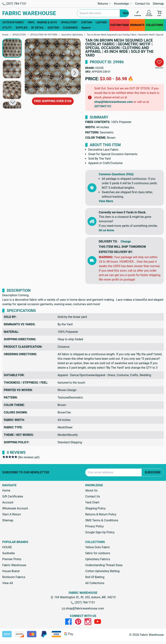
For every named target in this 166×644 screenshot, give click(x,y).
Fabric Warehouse (14, 565)
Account (8, 502)
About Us (91, 490)
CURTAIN (87, 22)
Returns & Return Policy (101, 514)
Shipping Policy (95, 508)
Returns (104, 4)
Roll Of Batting (95, 577)
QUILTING (54, 28)
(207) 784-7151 (14, 4)
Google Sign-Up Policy (100, 532)
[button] (75, 73)
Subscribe (153, 472)
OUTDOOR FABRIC (14, 22)
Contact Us (142, 4)
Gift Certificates (13, 496)
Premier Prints (12, 559)
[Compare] (138, 13)
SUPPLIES (23, 28)
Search (129, 13)
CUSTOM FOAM (119, 25)
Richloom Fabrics (14, 577)
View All (8, 583)
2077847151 (103, 106)
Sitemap (158, 4)
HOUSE (100, 68)
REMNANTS (137, 25)
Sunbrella (8, 553)
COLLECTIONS (154, 25)
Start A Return (12, 514)
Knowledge (123, 4)
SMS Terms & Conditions (102, 520)
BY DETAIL (39, 28)
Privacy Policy (95, 526)
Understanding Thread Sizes (104, 565)
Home (6, 490)
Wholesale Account (15, 508)
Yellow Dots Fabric (98, 547)
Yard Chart (92, 502)
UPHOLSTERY (70, 22)
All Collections (95, 583)
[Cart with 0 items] (159, 13)
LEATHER (102, 22)
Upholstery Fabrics (98, 559)
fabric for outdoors (98, 553)
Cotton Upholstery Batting (102, 571)
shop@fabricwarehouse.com (114, 102)
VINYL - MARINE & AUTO (43, 22)
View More (106, 201)
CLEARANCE (71, 28)
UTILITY (8, 28)
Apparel (87, 28)
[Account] (149, 13)
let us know (106, 230)
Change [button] (126, 241)
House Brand (11, 571)
